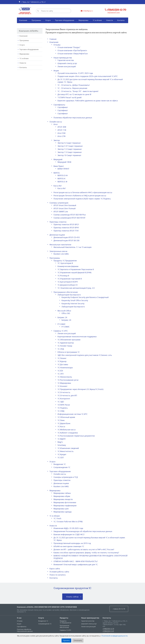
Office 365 (66, 313)
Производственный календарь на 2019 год (72, 543)
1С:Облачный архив (66, 417)
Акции (56, 71)
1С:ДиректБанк (64, 423)
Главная (53, 39)
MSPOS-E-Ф (62, 182)
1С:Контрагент (64, 399)
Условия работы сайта (59, 572)
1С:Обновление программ (69, 340)
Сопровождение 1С (62, 467)
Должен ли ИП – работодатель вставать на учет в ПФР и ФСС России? (84, 549)
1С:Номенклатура (65, 368)
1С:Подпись (63, 408)
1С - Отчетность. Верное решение (72, 88)
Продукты (64, 618)
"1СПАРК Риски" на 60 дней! (70, 97)
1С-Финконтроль (65, 377)
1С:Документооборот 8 (67, 285)
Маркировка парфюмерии (65, 506)
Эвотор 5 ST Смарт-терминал (70, 146)
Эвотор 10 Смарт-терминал (69, 155)
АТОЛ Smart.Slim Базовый (65, 205)
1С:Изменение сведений (68, 448)
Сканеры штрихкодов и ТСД (66, 477)
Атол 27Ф (61, 136)
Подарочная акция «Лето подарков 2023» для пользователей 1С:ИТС (88, 76)
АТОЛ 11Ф (62, 130)
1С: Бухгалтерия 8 (65, 263)
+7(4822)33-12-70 (108, 629)
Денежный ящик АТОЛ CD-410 (67, 237)
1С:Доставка (63, 364)
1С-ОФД (61, 411)
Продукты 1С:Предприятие (65, 261)
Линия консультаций (67, 66)
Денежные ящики (57, 235)
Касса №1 (58, 186)
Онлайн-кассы (56, 122)
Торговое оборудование (29, 49)
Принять (66, 640)
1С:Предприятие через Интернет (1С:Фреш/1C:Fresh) (80, 389)
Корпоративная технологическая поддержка (77, 337)
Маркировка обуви (62, 496)
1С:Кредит (62, 454)
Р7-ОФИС (62, 324)
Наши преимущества (63, 58)
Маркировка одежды (63, 512)
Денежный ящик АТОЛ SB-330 (66, 240)
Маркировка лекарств (63, 499)
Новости (23, 63)
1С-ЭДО (61, 402)
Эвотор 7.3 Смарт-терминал (70, 152)
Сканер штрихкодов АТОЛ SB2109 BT (69, 218)
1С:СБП (61, 457)
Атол (56, 124)
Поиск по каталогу (58, 575)
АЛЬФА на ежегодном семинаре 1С (69, 546)
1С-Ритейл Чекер (65, 346)
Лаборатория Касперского (69, 295)
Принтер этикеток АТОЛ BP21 (66, 224)
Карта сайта (55, 569)
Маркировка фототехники (65, 502)
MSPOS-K (61, 179)
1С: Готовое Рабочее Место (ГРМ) (68, 522)
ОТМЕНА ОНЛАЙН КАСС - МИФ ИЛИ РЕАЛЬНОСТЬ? (76, 561)
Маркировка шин (61, 509)
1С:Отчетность (64, 392)
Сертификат (63, 107)
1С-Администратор (66, 343)
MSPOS (57, 173)
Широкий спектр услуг (67, 63)
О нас (19, 618)
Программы (24, 40)
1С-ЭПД (61, 349)
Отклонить (78, 640)
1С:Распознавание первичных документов (76, 436)
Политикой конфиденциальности (114, 636)
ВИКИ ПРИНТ (63, 169)
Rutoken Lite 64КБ (61, 254)
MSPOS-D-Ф (63, 175)
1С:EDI (60, 371)
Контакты (23, 67)
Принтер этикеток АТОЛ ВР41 (66, 228)
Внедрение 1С (60, 464)
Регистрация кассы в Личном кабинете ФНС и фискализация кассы (83, 192)
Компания (23, 36)
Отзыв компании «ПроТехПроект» (72, 50)
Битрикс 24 (62, 317)
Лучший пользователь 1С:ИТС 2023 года (75, 73)
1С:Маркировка (64, 383)
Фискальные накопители (60, 245)
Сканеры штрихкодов (59, 203)
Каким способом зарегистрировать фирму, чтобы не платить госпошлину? (86, 553)
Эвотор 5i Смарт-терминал (69, 143)
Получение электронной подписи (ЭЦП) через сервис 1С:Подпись (82, 199)
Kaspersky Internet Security (73, 303)
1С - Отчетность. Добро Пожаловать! (74, 85)
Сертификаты (59, 105)
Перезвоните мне (114, 12)
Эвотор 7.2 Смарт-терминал (70, 149)
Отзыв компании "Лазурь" (69, 47)
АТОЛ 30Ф (62, 127)
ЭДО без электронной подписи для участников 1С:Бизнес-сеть (85, 355)
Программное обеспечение (66, 292)
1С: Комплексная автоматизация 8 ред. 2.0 (76, 288)
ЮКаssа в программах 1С (69, 352)
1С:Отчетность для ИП (67, 395)
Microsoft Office (64, 311)
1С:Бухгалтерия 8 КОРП (68, 282)
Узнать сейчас (72, 597)
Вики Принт (59, 166)
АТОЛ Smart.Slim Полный (64, 208)
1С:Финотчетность (66, 451)
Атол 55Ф (61, 133)
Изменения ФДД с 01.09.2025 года (68, 528)
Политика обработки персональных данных (73, 118)
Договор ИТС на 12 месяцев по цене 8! (74, 94)
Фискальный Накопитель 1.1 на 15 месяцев (72, 247)
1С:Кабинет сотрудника (68, 433)
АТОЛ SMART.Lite (61, 212)
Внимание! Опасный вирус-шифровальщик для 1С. (76, 564)
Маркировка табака (62, 493)
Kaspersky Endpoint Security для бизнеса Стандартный (85, 297)
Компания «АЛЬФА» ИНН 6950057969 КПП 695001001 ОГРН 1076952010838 (47, 607)
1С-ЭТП (61, 374)
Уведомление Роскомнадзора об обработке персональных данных (83, 531)
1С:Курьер (62, 361)
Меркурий (58, 159)
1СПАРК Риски (64, 405)
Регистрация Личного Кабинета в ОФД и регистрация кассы (80, 196)
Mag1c (60, 442)
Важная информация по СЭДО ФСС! (69, 534)
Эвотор (57, 140)
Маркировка (24, 54)
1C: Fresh (57, 518)
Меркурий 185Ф (64, 162)
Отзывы (57, 45)
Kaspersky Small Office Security (75, 300)
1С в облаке (24, 58)
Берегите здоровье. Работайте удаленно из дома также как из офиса (88, 101)
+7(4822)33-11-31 (108, 631)
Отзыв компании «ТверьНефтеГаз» (73, 54)
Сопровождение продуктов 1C (72, 588)
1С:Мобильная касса (66, 430)
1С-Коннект (62, 386)
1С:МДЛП (62, 439)
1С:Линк (61, 420)
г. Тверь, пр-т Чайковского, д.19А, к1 (32, 2)
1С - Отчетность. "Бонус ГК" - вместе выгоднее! (78, 91)
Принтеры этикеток (58, 222)
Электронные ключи (58, 251)
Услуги (22, 45)
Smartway (62, 445)
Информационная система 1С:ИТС (72, 414)
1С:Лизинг (62, 358)
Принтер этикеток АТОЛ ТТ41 (66, 231)
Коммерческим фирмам (68, 266)
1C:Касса (61, 426)
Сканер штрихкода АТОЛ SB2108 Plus (70, 215)
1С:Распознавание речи (68, 380)
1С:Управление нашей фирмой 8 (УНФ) (74, 272)
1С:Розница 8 (63, 276)
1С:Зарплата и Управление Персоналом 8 (76, 269)
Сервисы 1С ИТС (61, 331)
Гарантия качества (66, 60)
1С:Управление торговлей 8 (70, 279)
